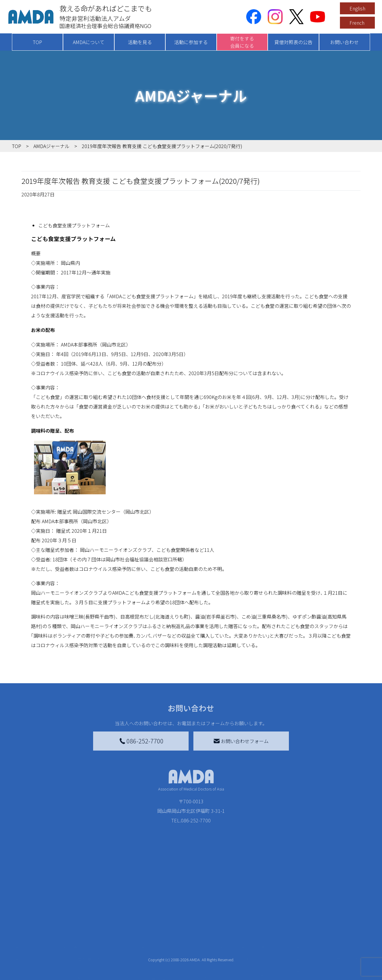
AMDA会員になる (170, 940)
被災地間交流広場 (245, 928)
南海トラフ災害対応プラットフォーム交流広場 (263, 953)
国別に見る (85, 949)
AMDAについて (89, 42)
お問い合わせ (344, 42)
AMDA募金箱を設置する (177, 976)
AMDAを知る (35, 940)
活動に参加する (191, 42)
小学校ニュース (42, 971)
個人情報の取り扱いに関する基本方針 (331, 967)
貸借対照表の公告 (293, 42)
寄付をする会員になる (242, 42)
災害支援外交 (244, 940)
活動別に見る (87, 959)
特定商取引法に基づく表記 (331, 940)
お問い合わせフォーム (241, 741)
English (357, 8)
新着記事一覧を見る (94, 940)
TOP (37, 42)
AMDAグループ (41, 952)
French (357, 23)
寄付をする (160, 928)
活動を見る (140, 42)
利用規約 (312, 952)
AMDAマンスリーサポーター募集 (186, 949)
